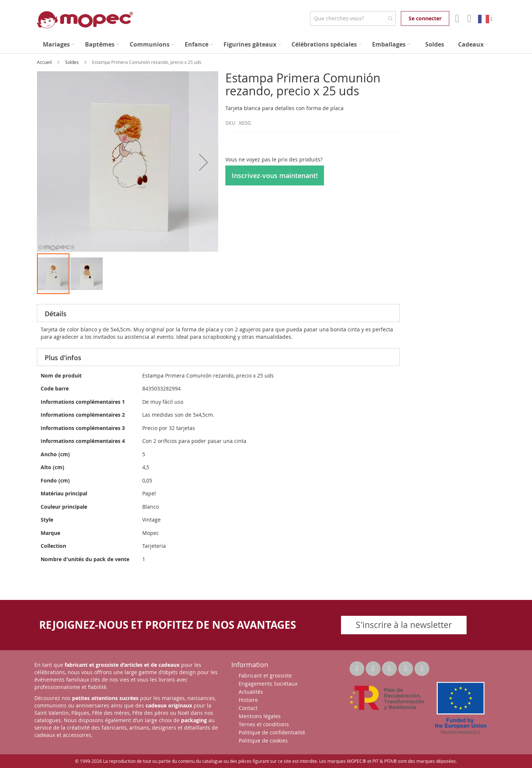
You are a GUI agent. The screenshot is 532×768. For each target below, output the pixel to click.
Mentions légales (260, 716)
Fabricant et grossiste (265, 675)
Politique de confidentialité (272, 732)
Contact (248, 708)
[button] (204, 162)
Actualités (251, 692)
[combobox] (353, 18)
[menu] (266, 45)
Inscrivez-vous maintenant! (275, 175)
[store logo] (85, 20)
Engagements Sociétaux (268, 684)
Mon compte (456, 18)
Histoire (248, 700)
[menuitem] (59, 45)
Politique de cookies (263, 740)
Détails (56, 314)
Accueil (45, 62)
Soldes (72, 62)
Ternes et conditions (264, 724)
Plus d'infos (63, 358)
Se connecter (425, 18)
